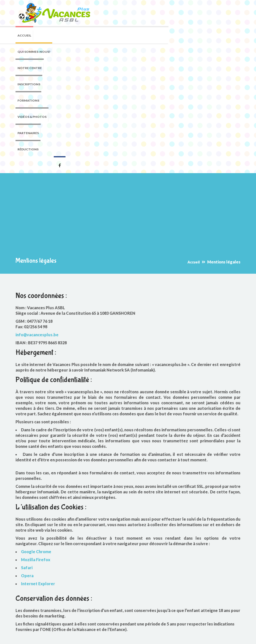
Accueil (194, 149)
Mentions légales (110, 637)
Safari (27, 454)
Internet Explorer (38, 470)
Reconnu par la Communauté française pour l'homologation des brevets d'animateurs (53, 615)
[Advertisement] (128, 106)
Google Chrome (36, 438)
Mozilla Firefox (36, 446)
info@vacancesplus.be (37, 222)
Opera (27, 462)
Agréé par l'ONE (34, 601)
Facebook (234, 51)
